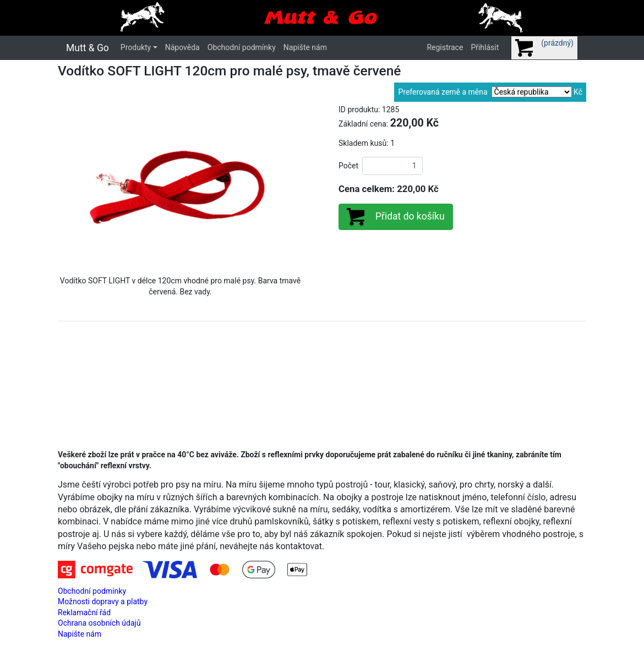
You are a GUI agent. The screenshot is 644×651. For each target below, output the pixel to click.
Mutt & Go (88, 48)
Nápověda (182, 47)
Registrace (445, 47)
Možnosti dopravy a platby (103, 601)
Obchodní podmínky (242, 47)
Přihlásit (485, 47)
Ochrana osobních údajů (99, 623)
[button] (76, 186)
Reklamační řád (84, 612)
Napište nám (305, 47)
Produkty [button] (136, 47)
